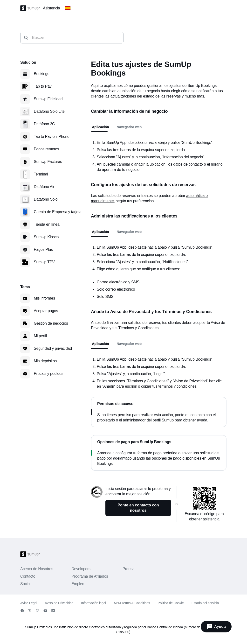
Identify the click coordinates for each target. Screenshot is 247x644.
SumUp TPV (44, 262)
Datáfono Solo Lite (49, 111)
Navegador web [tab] (129, 127)
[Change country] (68, 8)
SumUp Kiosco (46, 237)
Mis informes (44, 298)
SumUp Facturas (48, 162)
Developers (81, 569)
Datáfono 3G (44, 124)
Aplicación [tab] (100, 127)
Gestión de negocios (51, 323)
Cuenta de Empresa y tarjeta (58, 212)
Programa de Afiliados (90, 576)
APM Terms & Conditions (132, 603)
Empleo (78, 584)
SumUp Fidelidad (48, 99)
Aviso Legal (29, 603)
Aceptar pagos (46, 311)
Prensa (128, 569)
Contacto (28, 576)
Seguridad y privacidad (53, 348)
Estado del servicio (205, 603)
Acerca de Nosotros (37, 569)
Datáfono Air (44, 187)
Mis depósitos (45, 361)
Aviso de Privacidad (59, 603)
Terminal (41, 174)
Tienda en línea (47, 224)
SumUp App (116, 359)
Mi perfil (40, 336)
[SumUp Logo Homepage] (32, 8)
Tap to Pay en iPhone (52, 136)
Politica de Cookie (171, 603)
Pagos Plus (43, 249)
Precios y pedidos (49, 374)
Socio (25, 584)
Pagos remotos (46, 149)
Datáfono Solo (46, 199)
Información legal (93, 603)
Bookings (41, 74)
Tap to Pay (43, 86)
